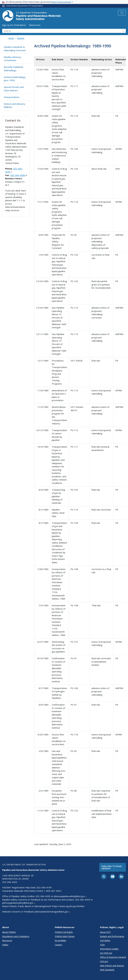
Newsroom (35, 25)
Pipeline (21, 38)
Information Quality (109, 949)
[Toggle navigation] (122, 13)
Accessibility (60, 940)
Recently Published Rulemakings (13, 69)
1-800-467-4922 (53, 891)
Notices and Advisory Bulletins (15, 106)
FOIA (102, 945)
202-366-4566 (18, 175)
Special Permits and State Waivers (14, 89)
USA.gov (104, 961)
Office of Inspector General (113, 957)
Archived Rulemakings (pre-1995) (15, 79)
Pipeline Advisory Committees (12, 59)
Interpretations (12, 97)
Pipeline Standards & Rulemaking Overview (15, 49)
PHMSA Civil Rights (64, 932)
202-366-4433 (10, 882)
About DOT (105, 932)
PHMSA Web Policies (65, 936)
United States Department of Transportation (24, 6)
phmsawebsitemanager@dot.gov (53, 912)
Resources (7, 940)
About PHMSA (9, 932)
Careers (59, 945)
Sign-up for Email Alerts (14, 25)
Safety (5, 945)
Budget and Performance (112, 936)
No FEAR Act (106, 953)
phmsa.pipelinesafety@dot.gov (70, 896)
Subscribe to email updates (112, 867)
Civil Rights (105, 940)
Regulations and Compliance (16, 936)
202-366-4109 (44, 887)
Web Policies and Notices (112, 966)
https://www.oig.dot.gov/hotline (68, 906)
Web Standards (107, 970)
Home (11, 38)
